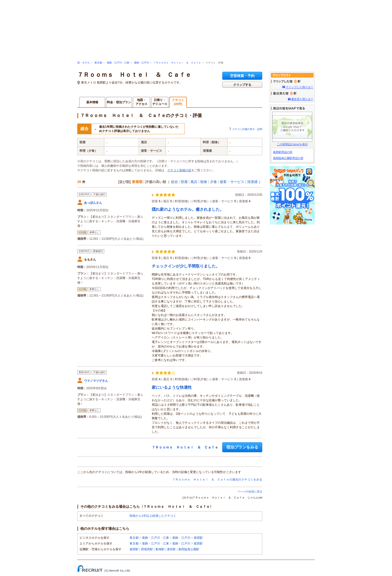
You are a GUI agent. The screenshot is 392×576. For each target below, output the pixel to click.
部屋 (184, 182)
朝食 (204, 182)
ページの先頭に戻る (250, 491)
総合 (174, 182)
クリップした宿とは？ (299, 87)
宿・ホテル (83, 63)
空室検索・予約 (242, 76)
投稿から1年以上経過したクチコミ (153, 516)
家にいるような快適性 (172, 387)
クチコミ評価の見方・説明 (247, 129)
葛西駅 (198, 538)
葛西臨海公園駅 (189, 549)
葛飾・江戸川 (141, 63)
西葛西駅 (147, 549)
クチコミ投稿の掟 (179, 170)
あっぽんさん (93, 203)
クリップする (242, 85)
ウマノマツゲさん (96, 381)
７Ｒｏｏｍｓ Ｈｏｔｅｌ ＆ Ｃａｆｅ (177, 63)
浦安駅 (171, 549)
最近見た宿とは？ (302, 99)
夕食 (213, 182)
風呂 (194, 182)
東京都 (98, 63)
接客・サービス (232, 182)
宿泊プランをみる (242, 447)
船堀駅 (160, 549)
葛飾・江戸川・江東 (118, 63)
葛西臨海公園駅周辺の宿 (288, 158)
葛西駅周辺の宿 (283, 152)
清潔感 (252, 182)
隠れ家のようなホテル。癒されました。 (188, 209)
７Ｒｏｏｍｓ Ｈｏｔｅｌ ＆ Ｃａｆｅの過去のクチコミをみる (217, 479)
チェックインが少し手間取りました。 (186, 266)
